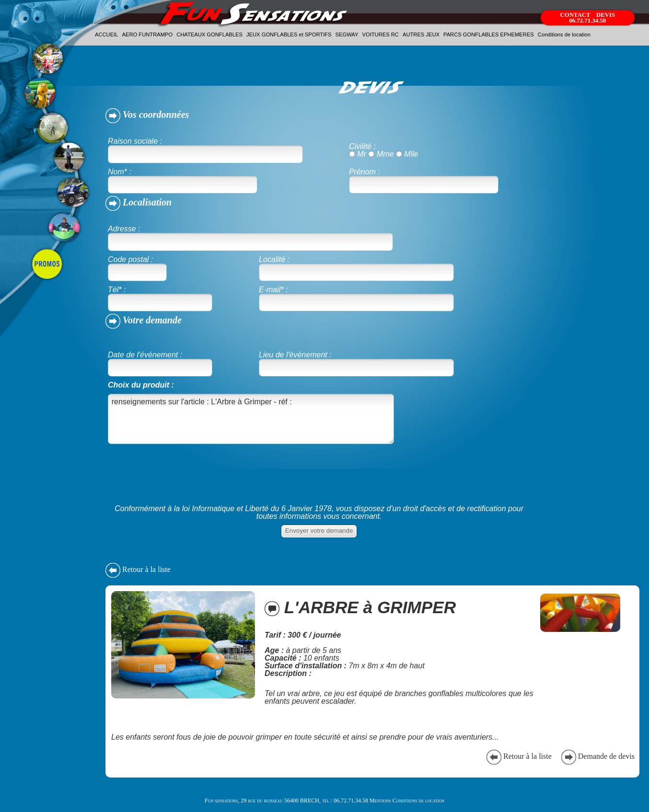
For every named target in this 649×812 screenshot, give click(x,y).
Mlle (411, 154)
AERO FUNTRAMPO (148, 34)
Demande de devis (597, 756)
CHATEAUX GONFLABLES (209, 34)
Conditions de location (564, 34)
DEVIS (606, 15)
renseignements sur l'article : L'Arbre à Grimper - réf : (251, 419)
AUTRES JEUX (421, 34)
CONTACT (576, 15)
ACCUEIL (107, 34)
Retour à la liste (138, 569)
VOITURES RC (380, 34)
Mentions (380, 801)
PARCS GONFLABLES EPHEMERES (489, 34)
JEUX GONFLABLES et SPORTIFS (289, 34)
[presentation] (181, 481)
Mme (385, 154)
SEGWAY (347, 34)
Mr (362, 154)
